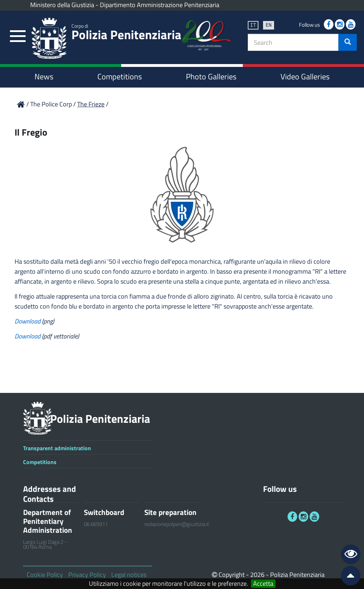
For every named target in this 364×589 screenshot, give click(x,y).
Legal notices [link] (129, 575)
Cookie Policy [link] (45, 575)
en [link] (269, 25)
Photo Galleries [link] (211, 77)
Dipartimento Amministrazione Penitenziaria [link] (160, 5)
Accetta (263, 584)
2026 (257, 575)
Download (28, 321)
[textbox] (293, 42)
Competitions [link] (120, 77)
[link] (18, 36)
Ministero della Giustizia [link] (62, 5)
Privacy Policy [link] (87, 575)
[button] (348, 42)
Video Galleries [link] (305, 77)
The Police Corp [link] (52, 104)
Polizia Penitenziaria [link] (127, 33)
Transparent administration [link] (57, 448)
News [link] (44, 77)
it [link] (253, 25)
